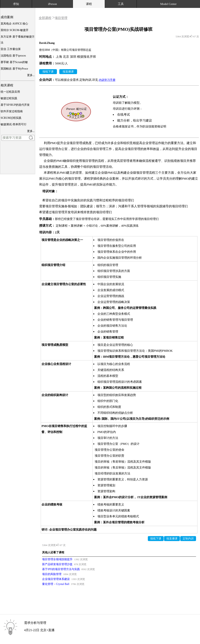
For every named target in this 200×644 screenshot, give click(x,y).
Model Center (168, 4)
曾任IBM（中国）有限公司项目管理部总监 (65, 50)
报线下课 (48, 72)
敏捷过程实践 (9, 98)
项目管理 (61, 18)
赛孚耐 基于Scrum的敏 (14, 62)
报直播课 (68, 72)
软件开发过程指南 (12, 111)
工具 (121, 4)
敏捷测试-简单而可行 (14, 124)
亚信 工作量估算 (11, 49)
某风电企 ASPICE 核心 (14, 24)
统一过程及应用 (10, 92)
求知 (16, 4)
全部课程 (45, 18)
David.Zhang (47, 43)
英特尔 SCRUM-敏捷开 (15, 30)
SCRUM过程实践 (11, 118)
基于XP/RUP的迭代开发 (15, 105)
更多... (31, 75)
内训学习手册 (107, 80)
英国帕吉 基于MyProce (14, 69)
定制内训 (188, 539)
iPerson (52, 4)
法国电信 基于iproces (13, 56)
